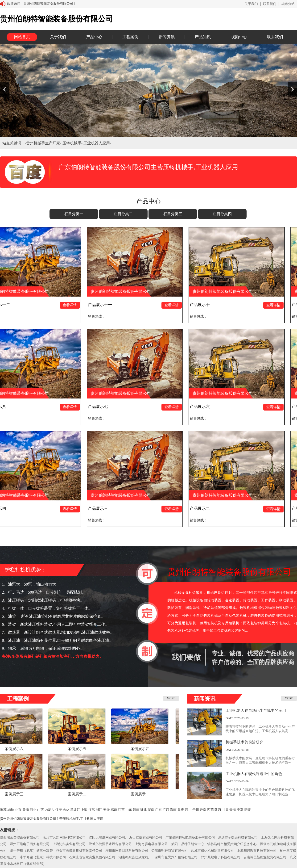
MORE (171, 698)
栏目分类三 (173, 214)
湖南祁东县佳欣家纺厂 (135, 857)
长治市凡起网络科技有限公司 (64, 837)
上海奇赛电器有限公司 (151, 844)
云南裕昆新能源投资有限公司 (265, 857)
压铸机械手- (73, 143)
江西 (121, 810)
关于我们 (251, 4)
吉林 (66, 810)
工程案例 (130, 37)
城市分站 (288, 4)
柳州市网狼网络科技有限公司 (127, 851)
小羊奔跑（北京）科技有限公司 (43, 857)
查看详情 (72, 305)
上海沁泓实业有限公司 (69, 844)
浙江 (99, 810)
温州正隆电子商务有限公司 (30, 844)
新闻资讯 (167, 37)
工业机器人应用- (97, 143)
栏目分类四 (222, 214)
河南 (136, 810)
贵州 (196, 810)
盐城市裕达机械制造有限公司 (212, 851)
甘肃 (225, 810)
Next (293, 89)
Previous (4, 89)
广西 (166, 810)
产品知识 (203, 37)
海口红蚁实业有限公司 (146, 837)
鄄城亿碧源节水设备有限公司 (110, 844)
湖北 (144, 810)
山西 (41, 810)
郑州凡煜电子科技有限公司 (221, 857)
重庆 (181, 810)
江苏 (92, 810)
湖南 (151, 810)
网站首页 (22, 37)
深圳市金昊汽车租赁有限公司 (176, 857)
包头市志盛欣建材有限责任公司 (79, 851)
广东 (158, 810)
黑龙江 (75, 810)
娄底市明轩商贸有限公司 (169, 851)
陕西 (218, 810)
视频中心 (239, 37)
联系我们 (270, 4)
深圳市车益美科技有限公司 (238, 837)
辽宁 (59, 810)
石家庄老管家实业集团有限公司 (92, 857)
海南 (173, 810)
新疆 (247, 810)
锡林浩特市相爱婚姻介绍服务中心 (232, 844)
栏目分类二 (123, 214)
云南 (203, 810)
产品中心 (94, 37)
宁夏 (240, 810)
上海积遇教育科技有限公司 (257, 851)
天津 (26, 810)
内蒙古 (49, 810)
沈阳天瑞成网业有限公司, (107, 837)
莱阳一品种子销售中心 (188, 844)
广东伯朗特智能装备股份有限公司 (190, 837)
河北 (33, 810)
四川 (188, 810)
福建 (114, 810)
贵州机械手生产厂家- (44, 143)
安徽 (107, 810)
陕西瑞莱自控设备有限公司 (20, 837)
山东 (129, 810)
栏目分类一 (74, 214)
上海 (84, 810)
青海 (233, 810)
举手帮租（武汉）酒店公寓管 (31, 851)
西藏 (210, 810)
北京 (18, 810)
